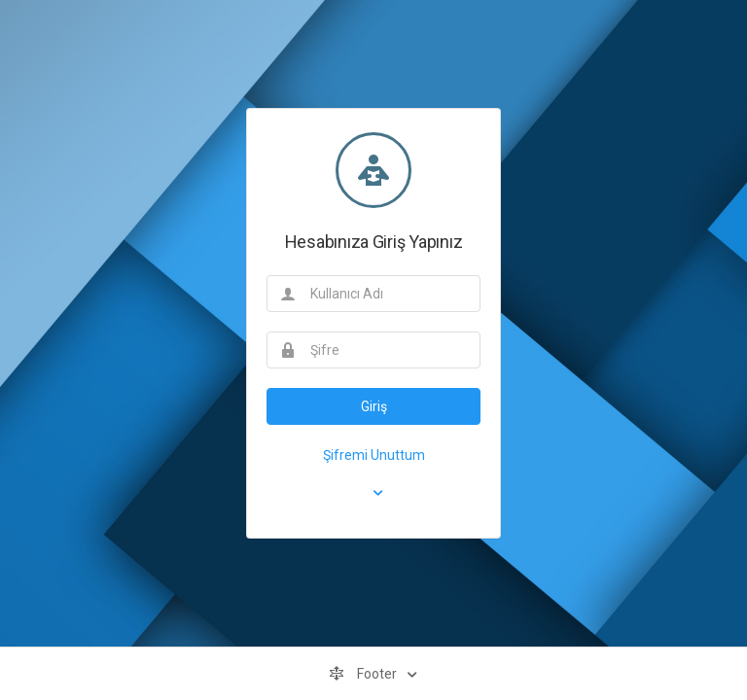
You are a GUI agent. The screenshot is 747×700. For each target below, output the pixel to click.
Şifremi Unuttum (374, 455)
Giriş (374, 406)
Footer (364, 674)
